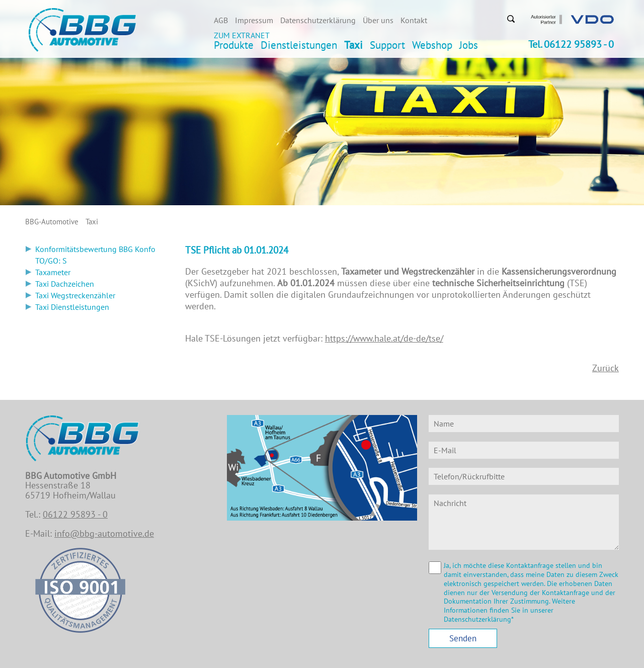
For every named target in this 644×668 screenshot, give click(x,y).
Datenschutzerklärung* (479, 619)
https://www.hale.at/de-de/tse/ (384, 338)
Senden (463, 638)
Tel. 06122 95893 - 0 (571, 44)
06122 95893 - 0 (75, 514)
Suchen (511, 19)
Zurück (606, 368)
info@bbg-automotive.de (104, 533)
